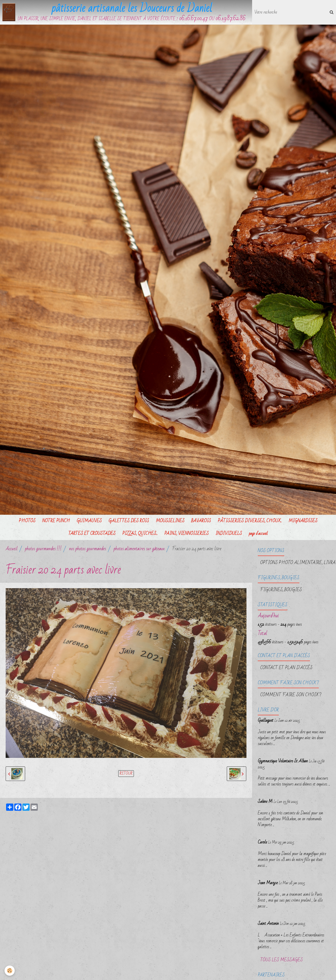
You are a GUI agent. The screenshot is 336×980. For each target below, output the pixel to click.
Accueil (12, 549)
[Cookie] (10, 971)
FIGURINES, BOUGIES (281, 590)
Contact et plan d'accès (286, 668)
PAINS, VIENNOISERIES (187, 533)
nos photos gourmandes (88, 549)
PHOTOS (27, 521)
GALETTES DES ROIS (129, 521)
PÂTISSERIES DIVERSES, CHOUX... (250, 521)
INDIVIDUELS (229, 533)
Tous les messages (282, 960)
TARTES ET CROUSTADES (92, 533)
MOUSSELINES (170, 521)
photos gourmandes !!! (43, 549)
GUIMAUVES (89, 521)
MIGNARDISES (303, 521)
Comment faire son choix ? (291, 695)
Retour (126, 774)
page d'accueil (258, 533)
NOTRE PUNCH (56, 521)
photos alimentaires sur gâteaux (139, 549)
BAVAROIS (201, 521)
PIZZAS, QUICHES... (140, 533)
